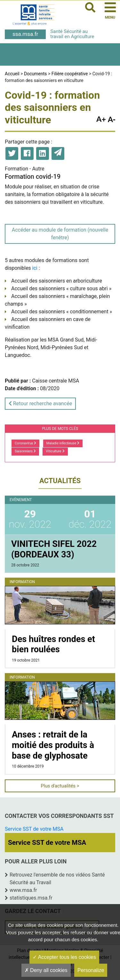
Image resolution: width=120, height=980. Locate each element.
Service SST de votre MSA (34, 829)
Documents (35, 74)
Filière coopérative (70, 74)
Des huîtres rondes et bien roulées (53, 644)
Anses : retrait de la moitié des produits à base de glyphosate (53, 745)
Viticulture (55, 451)
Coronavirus (25, 443)
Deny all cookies (46, 970)
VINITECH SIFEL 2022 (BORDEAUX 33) (54, 549)
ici (35, 268)
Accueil (12, 74)
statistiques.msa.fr (31, 898)
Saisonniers (25, 451)
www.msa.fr (23, 890)
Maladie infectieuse (63, 443)
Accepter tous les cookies (64, 957)
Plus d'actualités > (60, 786)
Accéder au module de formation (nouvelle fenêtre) (60, 234)
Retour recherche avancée (40, 404)
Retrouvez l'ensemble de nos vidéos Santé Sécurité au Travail (57, 879)
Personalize (91, 970)
